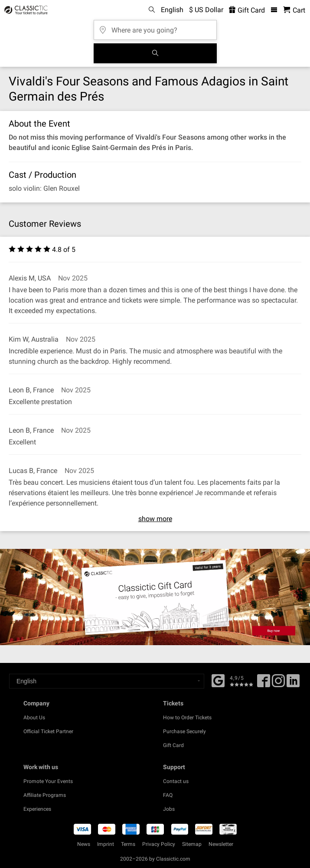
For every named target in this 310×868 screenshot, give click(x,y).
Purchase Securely (184, 731)
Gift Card (173, 745)
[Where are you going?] (155, 27)
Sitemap (192, 844)
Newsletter (221, 844)
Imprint (106, 844)
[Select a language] (107, 681)
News (84, 844)
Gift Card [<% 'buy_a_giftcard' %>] (247, 10)
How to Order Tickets (187, 718)
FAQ (168, 795)
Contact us (176, 781)
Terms (128, 844)
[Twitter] (278, 684)
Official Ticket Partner (48, 731)
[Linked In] (293, 684)
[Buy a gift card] (155, 597)
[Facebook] (218, 680)
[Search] (155, 53)
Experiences (37, 809)
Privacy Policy (159, 844)
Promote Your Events (48, 781)
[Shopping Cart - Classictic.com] (294, 10)
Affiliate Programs (45, 795)
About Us (34, 718)
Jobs (169, 809)
